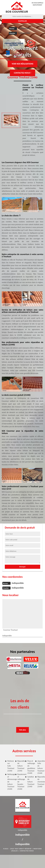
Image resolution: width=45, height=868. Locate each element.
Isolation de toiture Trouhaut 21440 (30, 782)
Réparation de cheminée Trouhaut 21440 (40, 782)
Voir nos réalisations (22, 64)
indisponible (24, 28)
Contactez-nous (27, 851)
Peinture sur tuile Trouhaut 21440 (10, 766)
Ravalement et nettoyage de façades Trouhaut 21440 (20, 782)
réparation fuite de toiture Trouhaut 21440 (40, 767)
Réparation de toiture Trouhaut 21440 (20, 766)
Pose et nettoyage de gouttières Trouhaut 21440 (30, 767)
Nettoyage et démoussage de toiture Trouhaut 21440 (10, 782)
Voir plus (22, 730)
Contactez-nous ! (23, 73)
